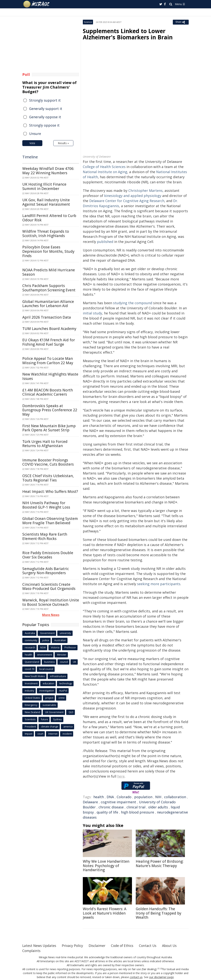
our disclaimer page (161, 977)
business (50, 662)
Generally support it (46, 109)
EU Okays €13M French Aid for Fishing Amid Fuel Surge (49, 342)
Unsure (35, 134)
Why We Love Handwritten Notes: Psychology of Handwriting (106, 866)
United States (33, 698)
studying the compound (133, 303)
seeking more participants (159, 584)
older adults (158, 807)
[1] (159, 969)
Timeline (30, 157)
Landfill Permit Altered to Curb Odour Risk (49, 218)
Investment (31, 683)
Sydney (57, 719)
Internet (53, 734)
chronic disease (111, 807)
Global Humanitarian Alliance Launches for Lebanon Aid (48, 304)
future (44, 719)
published (105, 242)
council (64, 662)
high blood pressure (138, 812)
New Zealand (32, 712)
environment (45, 655)
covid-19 (29, 669)
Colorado (124, 797)
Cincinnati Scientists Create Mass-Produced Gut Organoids (49, 587)
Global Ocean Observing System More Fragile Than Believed (50, 521)
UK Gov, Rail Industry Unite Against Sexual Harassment (46, 202)
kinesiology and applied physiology (133, 196)
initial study (92, 313)
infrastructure (58, 676)
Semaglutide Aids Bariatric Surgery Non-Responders (46, 571)
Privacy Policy (74, 946)
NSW (43, 647)
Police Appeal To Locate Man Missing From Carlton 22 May (48, 361)
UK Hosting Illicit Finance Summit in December (44, 186)
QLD (71, 712)
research (30, 647)
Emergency (31, 705)
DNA (110, 797)
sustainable (49, 705)
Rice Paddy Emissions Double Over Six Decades (48, 555)
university (65, 633)
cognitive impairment (118, 802)
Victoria (55, 647)
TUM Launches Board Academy (49, 329)
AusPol (63, 691)
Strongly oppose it (44, 125)
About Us (174, 946)
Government (47, 633)
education (48, 683)
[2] (161, 969)
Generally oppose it (45, 117)
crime (62, 698)
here (121, 776)
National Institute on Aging (105, 172)
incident (67, 734)
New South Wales (35, 676)
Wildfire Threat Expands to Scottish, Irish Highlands (46, 234)
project (49, 698)
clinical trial (136, 807)
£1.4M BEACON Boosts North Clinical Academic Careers (48, 392)
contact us (136, 977)
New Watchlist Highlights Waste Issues (50, 376)
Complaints (32, 951)
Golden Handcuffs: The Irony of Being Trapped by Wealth (159, 913)
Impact (29, 734)
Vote (32, 143)
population (143, 797)
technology (66, 683)
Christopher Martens (145, 191)
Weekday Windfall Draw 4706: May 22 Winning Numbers (48, 171)
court (40, 734)
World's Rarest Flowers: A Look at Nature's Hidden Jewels (105, 913)
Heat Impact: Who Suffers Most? (50, 492)
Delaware (90, 802)
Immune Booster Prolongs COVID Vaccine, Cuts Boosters (48, 462)
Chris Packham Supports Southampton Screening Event (49, 288)
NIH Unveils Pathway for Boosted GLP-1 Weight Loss (46, 505)
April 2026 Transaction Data (47, 317)
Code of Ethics (125, 946)
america (68, 726)
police (46, 640)
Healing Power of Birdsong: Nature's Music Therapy (160, 864)
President (30, 726)
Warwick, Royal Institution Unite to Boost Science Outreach (51, 602)
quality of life (107, 812)
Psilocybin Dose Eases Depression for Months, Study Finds (48, 251)
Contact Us (152, 946)
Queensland (32, 662)
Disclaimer (99, 946)
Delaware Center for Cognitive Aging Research (127, 201)
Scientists (30, 719)
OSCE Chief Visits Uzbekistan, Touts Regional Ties (48, 478)
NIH (158, 797)
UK (75, 662)
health (99, 797)
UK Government (54, 712)
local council (46, 669)
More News (51, 615)
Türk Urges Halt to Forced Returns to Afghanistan (45, 444)
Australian (60, 640)
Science (88, 22)
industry (29, 691)
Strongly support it (45, 100)
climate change (50, 726)
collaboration (175, 797)
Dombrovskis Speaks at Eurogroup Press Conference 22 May (50, 410)
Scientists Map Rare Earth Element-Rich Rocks (45, 536)
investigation (47, 691)
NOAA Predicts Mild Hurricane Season (49, 272)
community (31, 640)
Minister (62, 655)
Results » (63, 143)
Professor (70, 647)
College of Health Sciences (104, 167)
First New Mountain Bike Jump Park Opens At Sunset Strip (49, 428)
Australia (30, 633)
